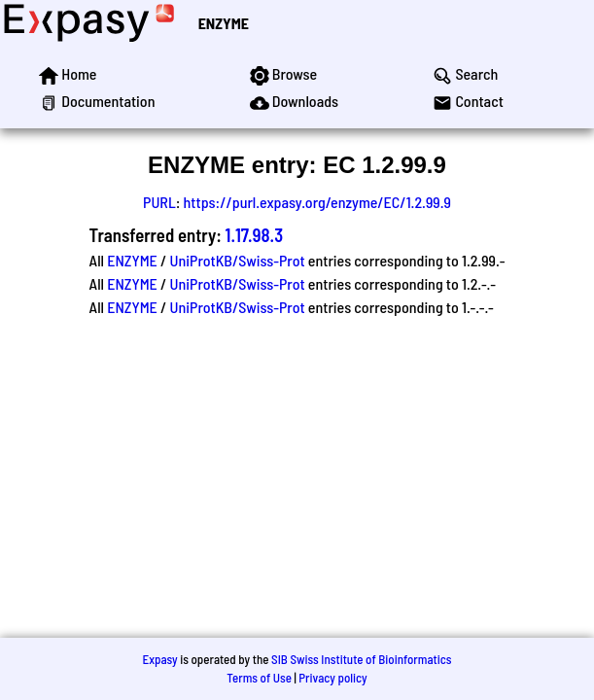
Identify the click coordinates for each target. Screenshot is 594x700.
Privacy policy (332, 678)
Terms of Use (259, 678)
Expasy (159, 659)
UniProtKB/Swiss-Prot (238, 260)
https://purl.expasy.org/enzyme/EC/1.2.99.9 (317, 202)
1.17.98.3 (255, 235)
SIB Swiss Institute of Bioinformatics (361, 659)
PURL (159, 202)
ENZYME (224, 23)
